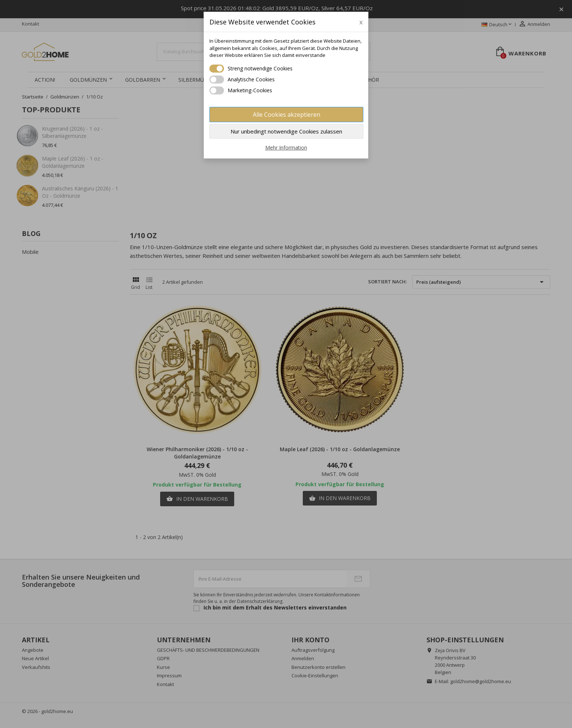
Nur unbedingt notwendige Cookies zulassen (286, 131)
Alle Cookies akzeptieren (287, 115)
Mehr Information (286, 148)
